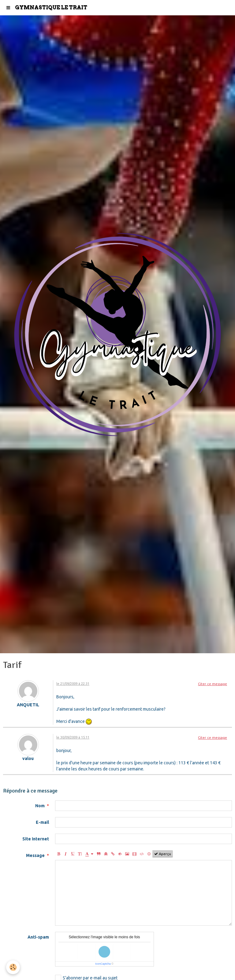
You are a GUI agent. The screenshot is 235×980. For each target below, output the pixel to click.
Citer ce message (213, 684)
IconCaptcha (103, 964)
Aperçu (163, 854)
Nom (40, 806)
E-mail (42, 822)
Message (35, 855)
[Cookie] (13, 967)
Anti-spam (38, 937)
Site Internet (36, 839)
